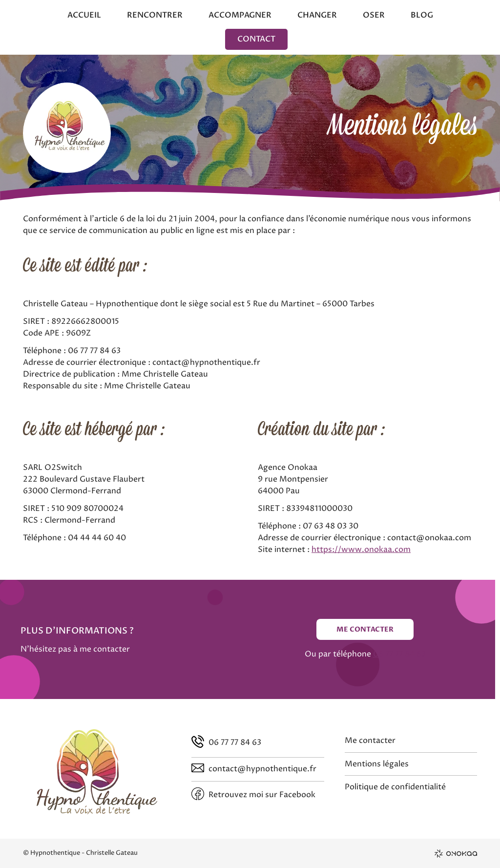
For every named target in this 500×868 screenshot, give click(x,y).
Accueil (84, 15)
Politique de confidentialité (395, 787)
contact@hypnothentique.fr (262, 769)
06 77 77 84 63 (399, 654)
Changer (317, 15)
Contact (256, 39)
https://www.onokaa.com (361, 550)
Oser (374, 15)
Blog (422, 15)
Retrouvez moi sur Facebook (262, 795)
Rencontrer (155, 15)
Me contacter (365, 629)
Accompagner (240, 15)
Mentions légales (377, 764)
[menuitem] (84, 17)
